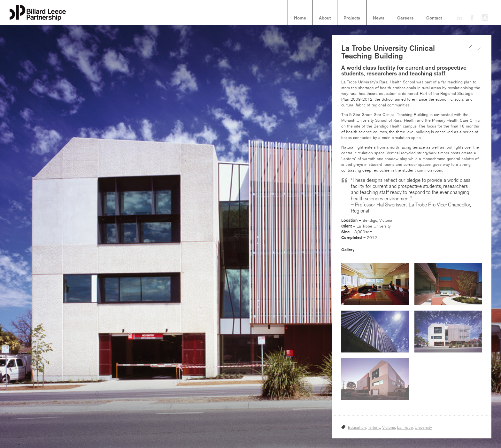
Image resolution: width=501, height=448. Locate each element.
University (423, 428)
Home (300, 18)
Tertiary (374, 428)
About (325, 18)
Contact (434, 18)
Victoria (389, 428)
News (379, 18)
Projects (352, 18)
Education (357, 428)
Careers (405, 18)
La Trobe (405, 428)
